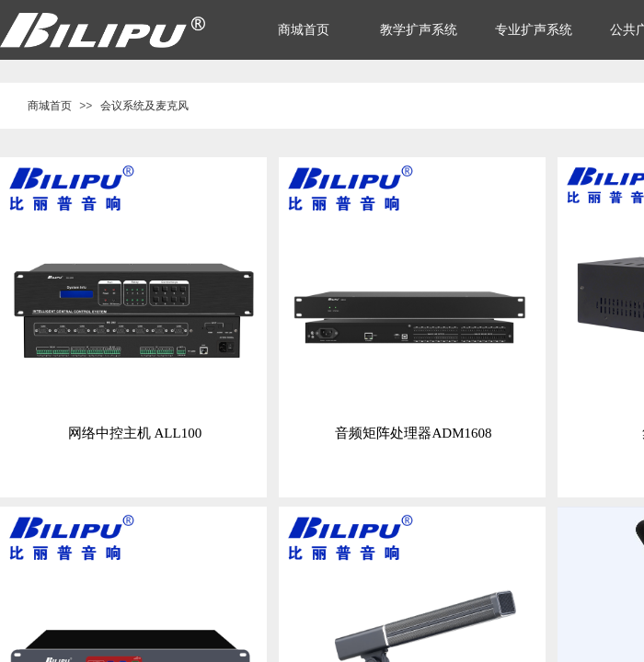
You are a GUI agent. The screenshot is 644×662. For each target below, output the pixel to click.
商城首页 (50, 106)
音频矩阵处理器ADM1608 (413, 433)
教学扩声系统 (419, 30)
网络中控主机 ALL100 (135, 433)
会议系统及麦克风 (144, 106)
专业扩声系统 (534, 30)
